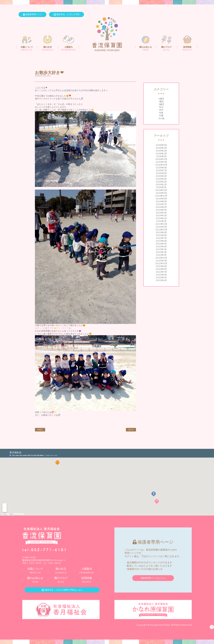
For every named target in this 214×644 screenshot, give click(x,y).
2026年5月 (161, 145)
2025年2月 (161, 185)
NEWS (35, 580)
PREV (40, 430)
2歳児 (161, 104)
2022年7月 (161, 272)
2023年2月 (161, 252)
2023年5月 (161, 244)
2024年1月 (161, 221)
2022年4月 (161, 280)
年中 (161, 110)
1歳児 (161, 101)
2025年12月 (161, 159)
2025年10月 (161, 165)
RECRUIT (87, 580)
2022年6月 (161, 275)
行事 (161, 116)
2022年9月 (161, 266)
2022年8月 (161, 269)
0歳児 (161, 99)
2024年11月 (161, 193)
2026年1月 (161, 156)
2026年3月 (161, 151)
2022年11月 (161, 261)
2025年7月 (161, 170)
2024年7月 (161, 204)
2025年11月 (161, 162)
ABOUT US (35, 571)
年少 (161, 107)
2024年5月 (161, 210)
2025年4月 (161, 179)
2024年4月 (161, 213)
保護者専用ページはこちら (153, 578)
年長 (161, 113)
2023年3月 (161, 249)
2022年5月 (161, 278)
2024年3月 (161, 216)
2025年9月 (161, 168)
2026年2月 (161, 154)
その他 (161, 118)
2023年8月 (161, 235)
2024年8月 (161, 201)
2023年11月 (161, 227)
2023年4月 (161, 247)
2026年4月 (161, 148)
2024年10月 (161, 196)
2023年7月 (161, 238)
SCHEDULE (61, 571)
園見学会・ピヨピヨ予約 (67, 14)
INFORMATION (87, 571)
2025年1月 (161, 187)
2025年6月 (161, 173)
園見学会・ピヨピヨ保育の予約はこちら (62, 590)
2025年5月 (161, 176)
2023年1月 (161, 255)
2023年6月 (161, 241)
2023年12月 (161, 224)
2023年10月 (161, 230)
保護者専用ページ (32, 14)
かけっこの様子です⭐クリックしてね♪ (53, 328)
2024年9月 (161, 199)
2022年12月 (161, 258)
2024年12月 (161, 190)
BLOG (61, 580)
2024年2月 (161, 218)
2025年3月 (161, 182)
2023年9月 (161, 232)
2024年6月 (161, 207)
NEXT (131, 430)
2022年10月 (161, 263)
